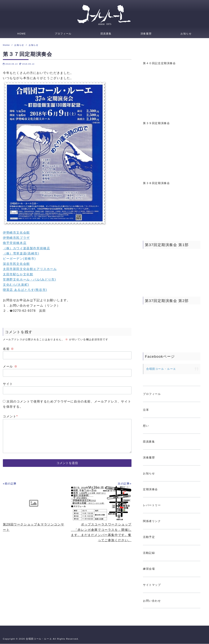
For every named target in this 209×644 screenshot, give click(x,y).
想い (146, 426)
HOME (22, 34)
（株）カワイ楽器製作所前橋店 (26, 248)
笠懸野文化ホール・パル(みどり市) (29, 280)
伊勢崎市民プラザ (16, 238)
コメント (10, 417)
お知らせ (186, 34)
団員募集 (106, 34)
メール (10, 367)
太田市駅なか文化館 (18, 275)
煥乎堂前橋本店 (15, 243)
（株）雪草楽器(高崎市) (21, 254)
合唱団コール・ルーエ (161, 369)
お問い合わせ (152, 601)
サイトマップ (152, 585)
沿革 (146, 410)
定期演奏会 (150, 489)
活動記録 (149, 553)
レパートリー (152, 505)
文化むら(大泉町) (16, 285)
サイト (8, 384)
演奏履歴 (146, 34)
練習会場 (149, 569)
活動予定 (149, 537)
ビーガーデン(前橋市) (19, 259)
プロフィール (63, 34)
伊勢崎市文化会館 (16, 233)
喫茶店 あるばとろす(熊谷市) (25, 290)
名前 (9, 349)
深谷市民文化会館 (16, 264)
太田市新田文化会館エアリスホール (30, 269)
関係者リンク (152, 521)
